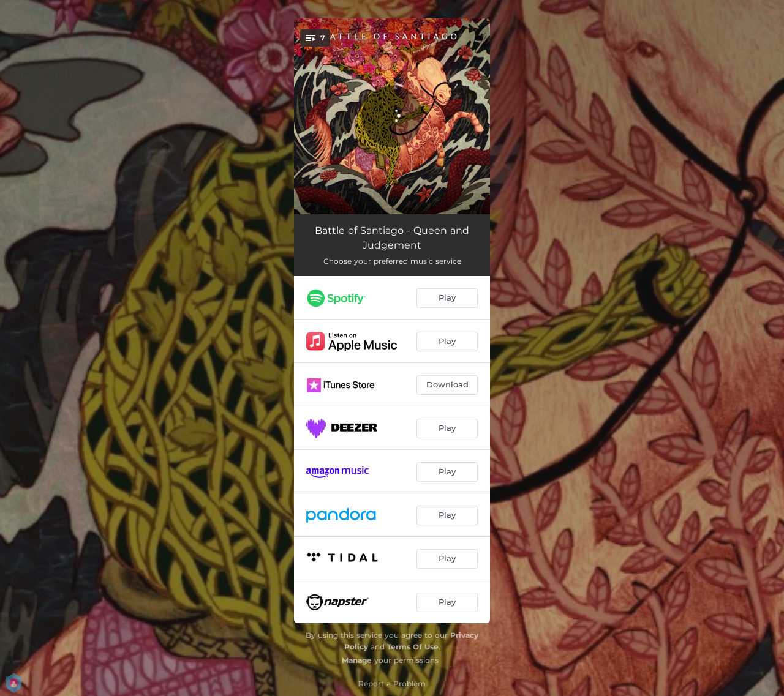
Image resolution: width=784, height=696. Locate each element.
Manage (357, 660)
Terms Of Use (413, 647)
